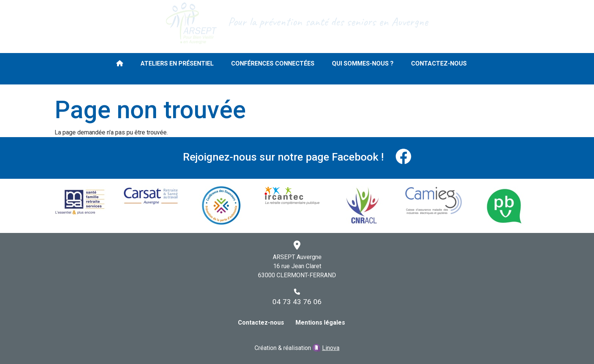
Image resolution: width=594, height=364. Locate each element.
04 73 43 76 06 (297, 302)
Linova (331, 348)
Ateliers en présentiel (177, 63)
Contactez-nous (439, 63)
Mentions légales (320, 323)
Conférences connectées (273, 63)
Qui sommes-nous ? (363, 63)
